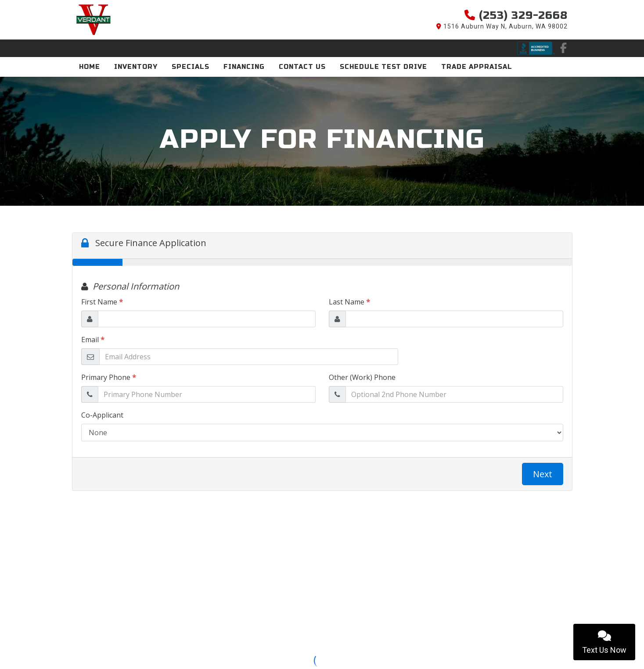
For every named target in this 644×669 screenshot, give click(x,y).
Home (90, 67)
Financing (244, 67)
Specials (191, 67)
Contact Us (302, 67)
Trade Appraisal (477, 67)
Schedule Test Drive (383, 67)
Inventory (136, 67)
